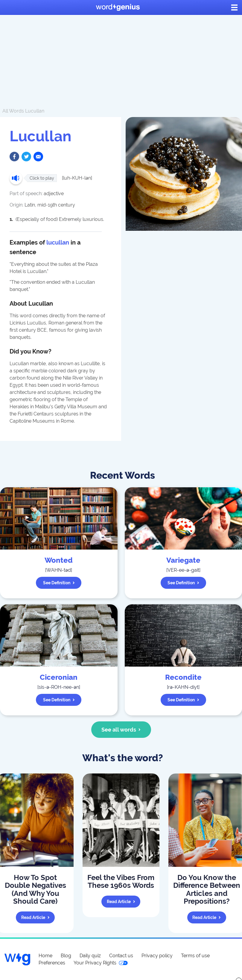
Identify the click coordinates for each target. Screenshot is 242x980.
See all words (121, 730)
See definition (59, 583)
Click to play (42, 178)
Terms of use (195, 956)
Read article (35, 917)
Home (45, 956)
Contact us (121, 956)
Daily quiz (90, 956)
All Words (13, 111)
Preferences (52, 963)
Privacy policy (157, 956)
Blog (66, 956)
